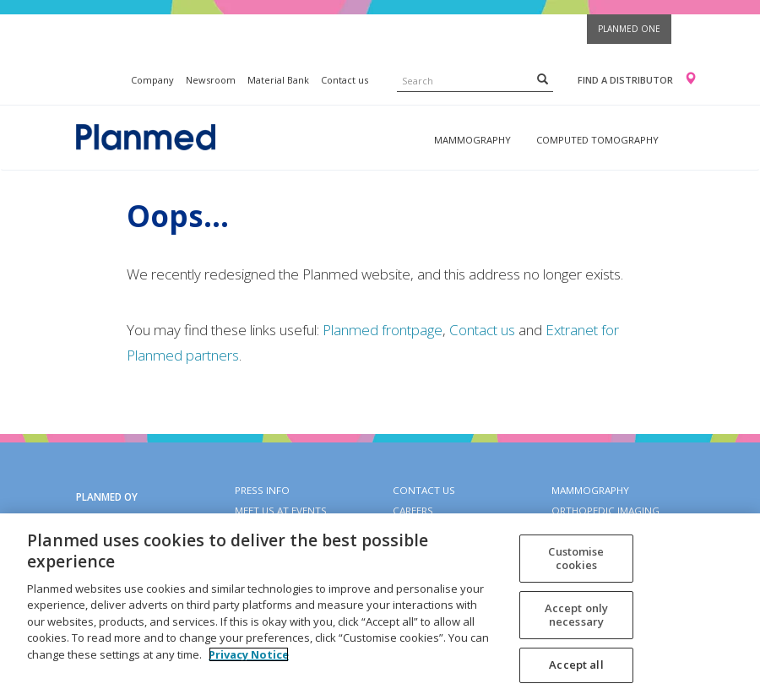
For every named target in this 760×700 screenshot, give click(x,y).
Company (152, 80)
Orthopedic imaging (605, 510)
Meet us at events (281, 510)
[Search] (543, 79)
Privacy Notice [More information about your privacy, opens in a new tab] (249, 654)
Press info (262, 490)
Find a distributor (625, 80)
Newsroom (211, 80)
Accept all (576, 665)
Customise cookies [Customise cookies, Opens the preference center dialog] (576, 558)
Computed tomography (597, 140)
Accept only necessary (576, 615)
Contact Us (424, 490)
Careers (413, 510)
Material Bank (278, 80)
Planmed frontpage (383, 330)
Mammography (472, 140)
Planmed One (629, 29)
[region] (380, 607)
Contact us (345, 80)
